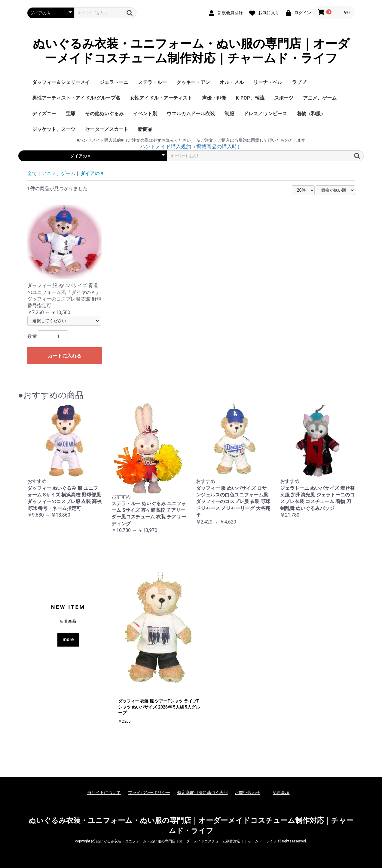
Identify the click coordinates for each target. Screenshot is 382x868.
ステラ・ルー (152, 82)
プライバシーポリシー (149, 792)
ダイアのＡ (92, 173)
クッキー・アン (193, 82)
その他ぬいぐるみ (104, 114)
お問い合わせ (247, 792)
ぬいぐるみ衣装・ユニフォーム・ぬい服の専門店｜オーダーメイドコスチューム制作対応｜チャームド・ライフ (191, 51)
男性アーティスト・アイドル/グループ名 (76, 98)
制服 (229, 114)
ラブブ (299, 82)
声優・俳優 (214, 98)
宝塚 (71, 114)
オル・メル (232, 82)
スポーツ (284, 98)
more (68, 639)
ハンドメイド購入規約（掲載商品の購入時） (191, 147)
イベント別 (145, 114)
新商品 (145, 129)
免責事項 (281, 792)
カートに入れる (65, 356)
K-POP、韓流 (250, 98)
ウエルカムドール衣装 (191, 114)
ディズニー (44, 114)
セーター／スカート (107, 129)
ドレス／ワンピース (265, 114)
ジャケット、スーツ (54, 129)
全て (32, 173)
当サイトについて (104, 792)
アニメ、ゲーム (320, 98)
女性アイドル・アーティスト (161, 98)
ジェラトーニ (114, 82)
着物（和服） (311, 114)
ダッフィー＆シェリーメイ (61, 82)
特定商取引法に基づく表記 (203, 792)
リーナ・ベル (268, 82)
